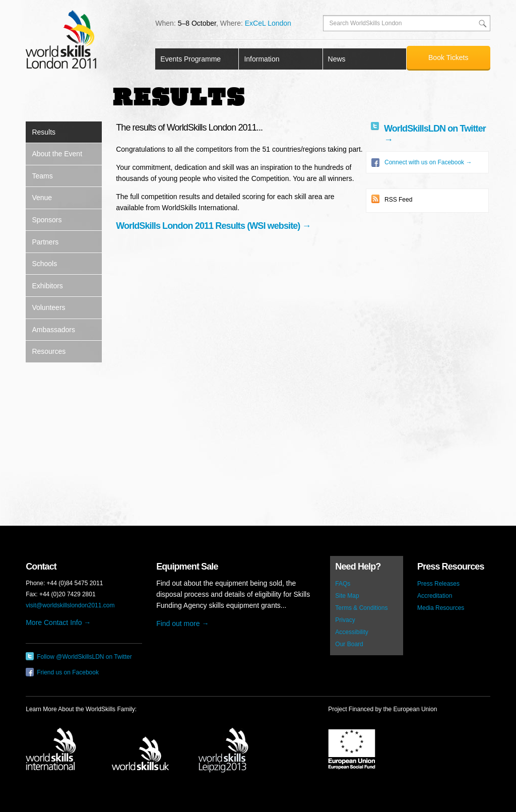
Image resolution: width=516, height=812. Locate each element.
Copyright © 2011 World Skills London (258, 785)
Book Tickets (448, 57)
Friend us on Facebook (62, 672)
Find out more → (182, 623)
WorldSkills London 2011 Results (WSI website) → (213, 226)
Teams (42, 176)
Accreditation (435, 596)
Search (482, 23)
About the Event (57, 154)
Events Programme (190, 59)
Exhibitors (47, 286)
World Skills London (61, 40)
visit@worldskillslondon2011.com (70, 605)
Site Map (347, 596)
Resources (49, 351)
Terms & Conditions (361, 608)
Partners (45, 242)
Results (44, 132)
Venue (42, 198)
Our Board (349, 644)
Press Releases (438, 584)
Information (262, 59)
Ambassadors (53, 330)
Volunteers (48, 307)
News (337, 59)
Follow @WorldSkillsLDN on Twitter (79, 656)
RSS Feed (392, 199)
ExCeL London (268, 23)
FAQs (343, 584)
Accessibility (351, 632)
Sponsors (47, 220)
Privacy (345, 620)
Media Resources (441, 608)
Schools (44, 264)
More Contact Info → (58, 622)
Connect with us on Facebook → (422, 162)
